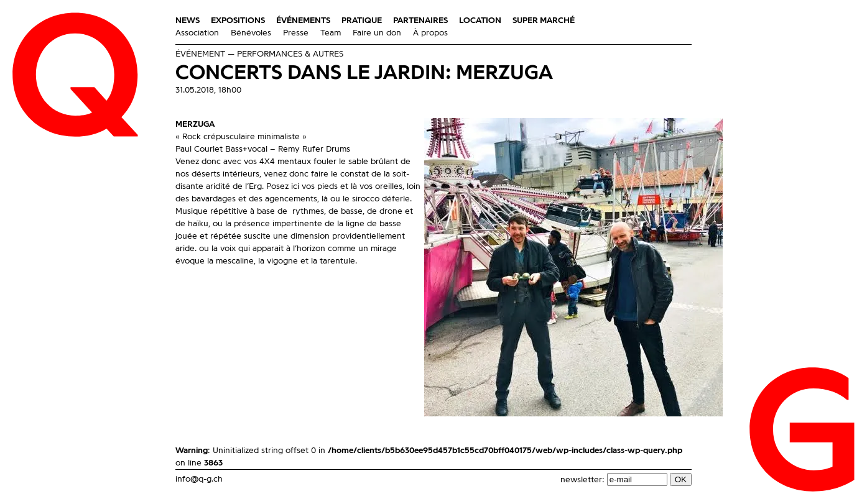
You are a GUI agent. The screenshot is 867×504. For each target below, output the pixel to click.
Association (197, 33)
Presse (296, 33)
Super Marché (544, 21)
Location (480, 21)
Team (331, 33)
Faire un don (377, 33)
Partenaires (420, 21)
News (188, 21)
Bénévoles (251, 33)
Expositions (238, 21)
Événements (303, 21)
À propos (430, 33)
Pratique (362, 21)
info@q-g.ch (199, 479)
